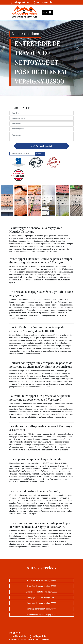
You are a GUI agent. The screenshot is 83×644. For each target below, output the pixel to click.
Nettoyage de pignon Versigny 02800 (41, 603)
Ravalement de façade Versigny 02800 (41, 615)
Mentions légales (42, 639)
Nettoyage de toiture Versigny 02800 (41, 581)
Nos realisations (25, 34)
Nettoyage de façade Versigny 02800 (41, 598)
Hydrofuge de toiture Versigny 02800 (41, 586)
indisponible (19, 2)
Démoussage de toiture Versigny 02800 (41, 592)
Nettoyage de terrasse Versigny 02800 (41, 609)
